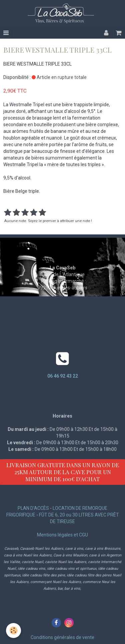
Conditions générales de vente (62, 637)
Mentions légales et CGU (62, 535)
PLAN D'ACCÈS (33, 508)
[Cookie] (13, 631)
